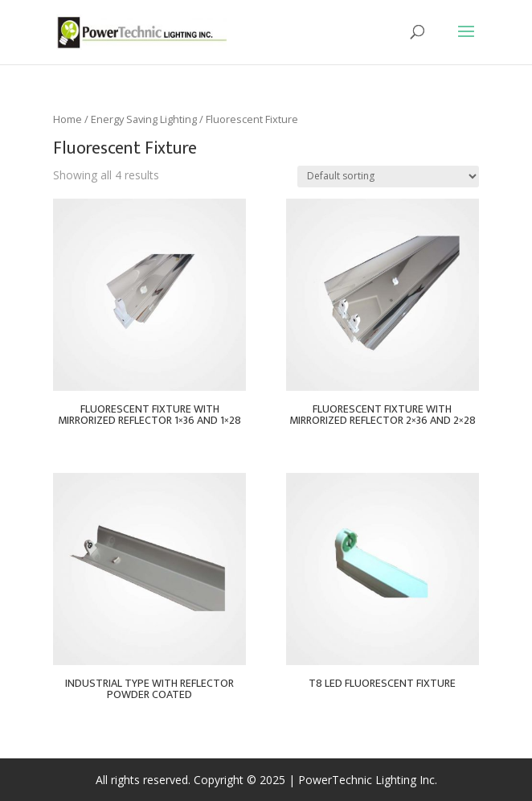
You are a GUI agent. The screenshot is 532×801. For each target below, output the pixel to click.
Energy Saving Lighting (144, 119)
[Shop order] (388, 177)
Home (68, 119)
